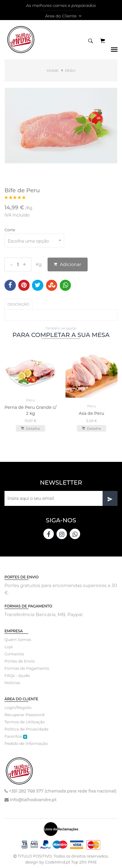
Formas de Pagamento (27, 668)
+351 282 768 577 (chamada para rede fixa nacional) (63, 791)
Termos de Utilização (25, 722)
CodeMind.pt (57, 862)
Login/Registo (18, 707)
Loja (9, 647)
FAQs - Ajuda (17, 675)
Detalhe (30, 428)
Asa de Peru (92, 413)
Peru (70, 71)
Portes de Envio (20, 661)
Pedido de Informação (26, 743)
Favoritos (16, 736)
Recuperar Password (25, 715)
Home (52, 71)
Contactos (14, 654)
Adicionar (68, 264)
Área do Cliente (63, 16)
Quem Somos (18, 639)
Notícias (12, 683)
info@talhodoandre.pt (33, 800)
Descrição (18, 304)
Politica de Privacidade (26, 729)
